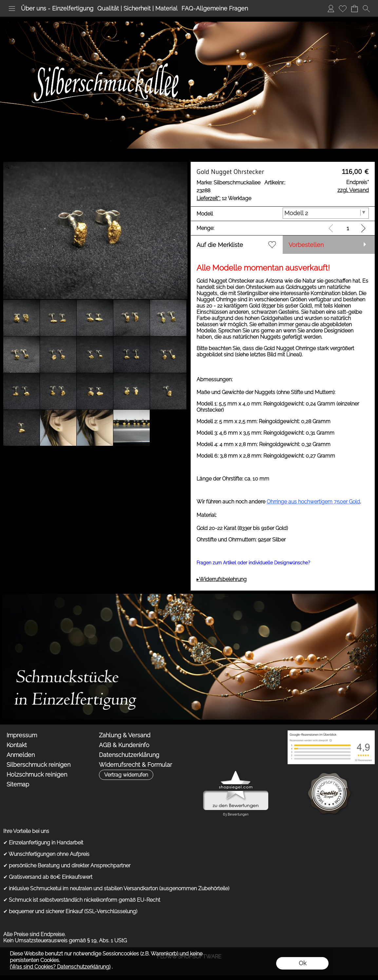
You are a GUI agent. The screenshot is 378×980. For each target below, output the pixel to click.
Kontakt (17, 745)
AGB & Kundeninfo (124, 745)
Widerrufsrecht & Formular (135, 765)
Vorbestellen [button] (306, 245)
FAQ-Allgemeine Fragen (215, 8)
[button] (12, 9)
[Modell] (326, 213)
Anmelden (331, 8)
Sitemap (18, 784)
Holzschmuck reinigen (37, 774)
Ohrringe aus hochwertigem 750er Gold (313, 502)
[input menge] (348, 228)
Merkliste (343, 8)
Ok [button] (302, 963)
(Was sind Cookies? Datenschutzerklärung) (60, 967)
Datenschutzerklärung (129, 755)
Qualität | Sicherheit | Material (137, 8)
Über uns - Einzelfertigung (57, 8)
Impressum (22, 735)
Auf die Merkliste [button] (220, 245)
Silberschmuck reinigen (38, 765)
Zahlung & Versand (125, 735)
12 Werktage (224, 198)
